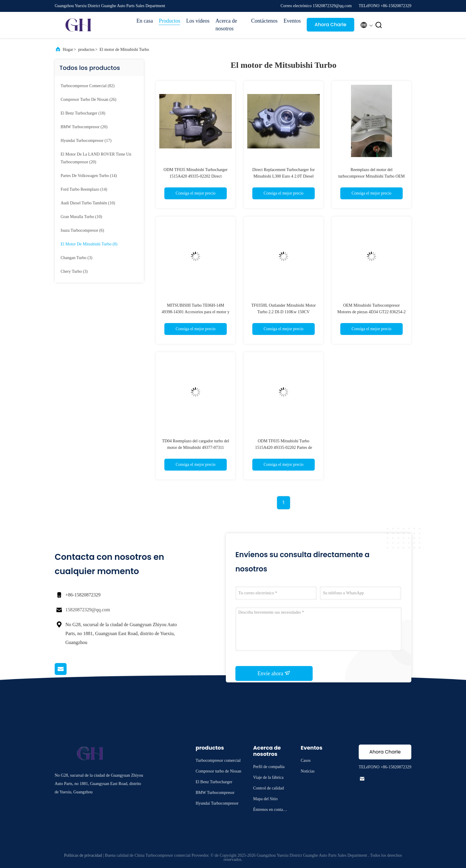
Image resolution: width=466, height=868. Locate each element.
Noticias (308, 771)
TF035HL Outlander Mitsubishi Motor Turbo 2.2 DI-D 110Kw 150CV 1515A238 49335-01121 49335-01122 (284, 312)
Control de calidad (269, 788)
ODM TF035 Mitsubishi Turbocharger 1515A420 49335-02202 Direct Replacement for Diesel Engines (195, 176)
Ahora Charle (331, 25)
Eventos (292, 21)
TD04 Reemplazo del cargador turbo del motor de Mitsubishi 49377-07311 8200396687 (196, 448)
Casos (306, 760)
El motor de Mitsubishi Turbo (124, 50)
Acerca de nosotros (226, 25)
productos (86, 50)
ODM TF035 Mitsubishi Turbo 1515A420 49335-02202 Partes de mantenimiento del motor (284, 448)
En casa (145, 21)
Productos (169, 21)
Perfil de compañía (269, 767)
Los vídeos (198, 21)
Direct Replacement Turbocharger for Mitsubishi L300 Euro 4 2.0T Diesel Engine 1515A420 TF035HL (284, 176)
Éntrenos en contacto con (271, 810)
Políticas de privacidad (83, 855)
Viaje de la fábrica (268, 777)
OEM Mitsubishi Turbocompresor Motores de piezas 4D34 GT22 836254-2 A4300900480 (371, 312)
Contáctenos (264, 21)
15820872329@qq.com (88, 610)
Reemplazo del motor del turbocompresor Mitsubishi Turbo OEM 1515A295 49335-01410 (371, 176)
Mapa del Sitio (265, 799)
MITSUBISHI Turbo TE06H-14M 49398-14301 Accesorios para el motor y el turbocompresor (196, 312)
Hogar (68, 50)
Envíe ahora (274, 673)
